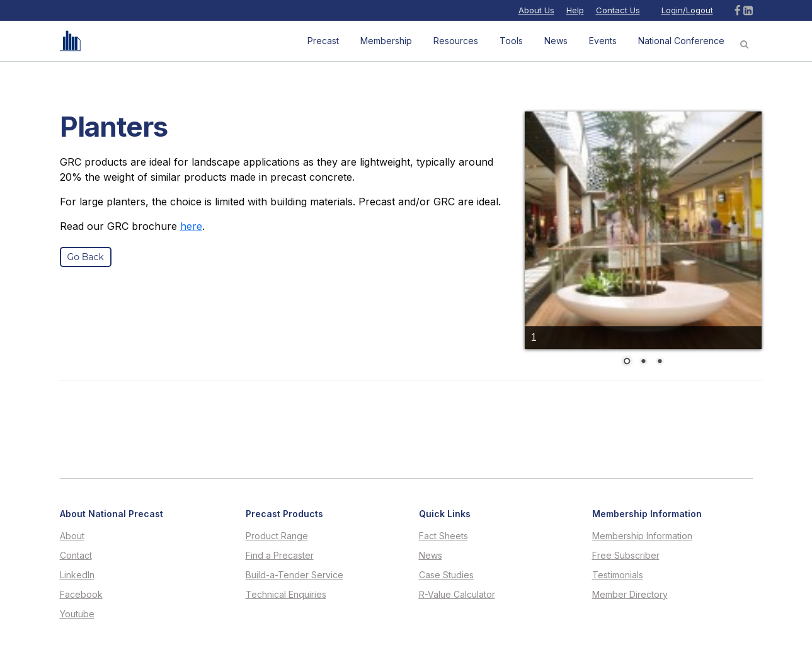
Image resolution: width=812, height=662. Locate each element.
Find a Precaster (280, 556)
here (191, 226)
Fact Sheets (443, 536)
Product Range (277, 536)
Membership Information (642, 536)
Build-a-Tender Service (294, 575)
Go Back (86, 257)
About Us (536, 10)
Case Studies (446, 575)
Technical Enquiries (286, 595)
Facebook (81, 595)
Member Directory (630, 595)
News (431, 556)
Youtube (77, 614)
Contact (76, 556)
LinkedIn (77, 575)
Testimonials (618, 575)
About (72, 536)
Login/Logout (687, 10)
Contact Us (618, 10)
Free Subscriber (626, 556)
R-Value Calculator (457, 595)
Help (575, 10)
